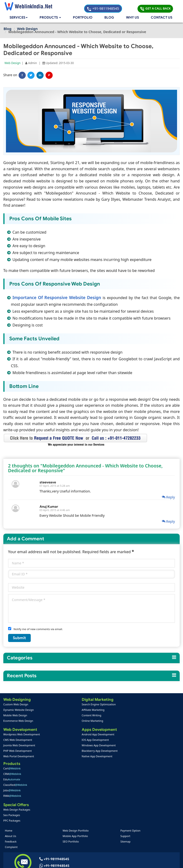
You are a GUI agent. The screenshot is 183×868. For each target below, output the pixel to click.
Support (125, 774)
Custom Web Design (16, 705)
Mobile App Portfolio (76, 774)
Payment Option (130, 768)
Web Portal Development (19, 757)
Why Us (133, 18)
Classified (133, 721)
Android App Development (79, 735)
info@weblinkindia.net (58, 810)
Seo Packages (129, 751)
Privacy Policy (156, 861)
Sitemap (125, 779)
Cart (130, 705)
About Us (11, 774)
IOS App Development (76, 740)
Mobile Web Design (15, 715)
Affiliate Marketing (74, 710)
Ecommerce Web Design (18, 721)
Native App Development (78, 757)
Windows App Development (79, 746)
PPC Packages (129, 757)
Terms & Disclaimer (126, 861)
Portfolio (84, 18)
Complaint (12, 785)
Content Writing (72, 715)
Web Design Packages (134, 746)
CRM (130, 710)
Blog (109, 18)
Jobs (130, 726)
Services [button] (19, 18)
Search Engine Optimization (79, 705)
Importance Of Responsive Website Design (58, 298)
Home (9, 768)
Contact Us (162, 18)
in (40, 76)
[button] (51, 18)
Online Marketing (73, 721)
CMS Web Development (18, 740)
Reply (168, 497)
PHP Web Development (18, 751)
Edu (129, 715)
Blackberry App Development (80, 751)
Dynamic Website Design (19, 710)
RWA (130, 732)
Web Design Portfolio (76, 768)
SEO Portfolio (71, 779)
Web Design (13, 63)
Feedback (11, 779)
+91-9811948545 (120, 6)
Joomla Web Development (20, 746)
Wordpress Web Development (22, 735)
